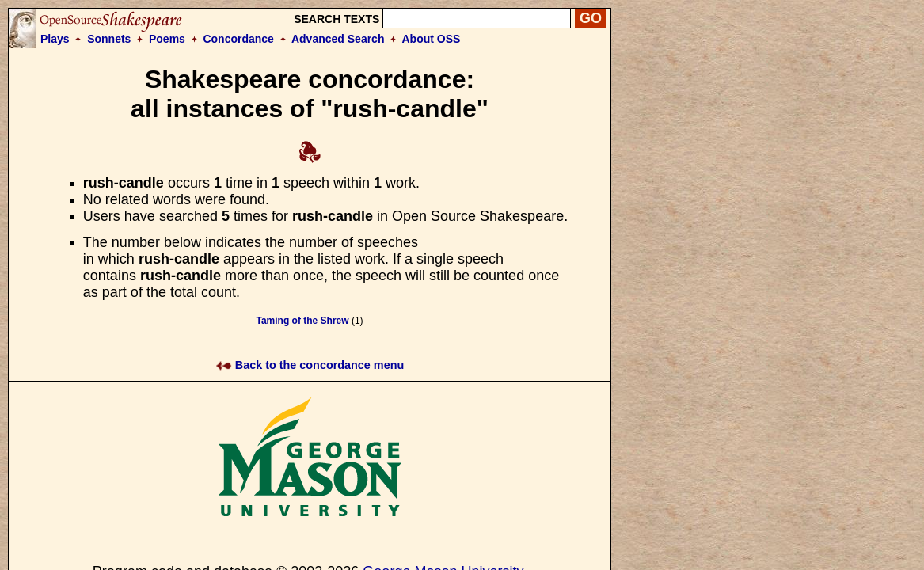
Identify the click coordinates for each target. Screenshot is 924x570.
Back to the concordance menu (310, 365)
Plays (55, 39)
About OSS (432, 39)
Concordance (238, 39)
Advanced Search (338, 39)
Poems (167, 39)
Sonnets (109, 39)
